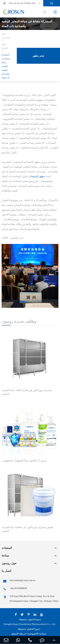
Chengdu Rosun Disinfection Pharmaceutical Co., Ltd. (29, 624)
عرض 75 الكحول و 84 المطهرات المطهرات (24, 461)
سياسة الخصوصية (37, 634)
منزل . (4, 34)
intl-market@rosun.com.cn (18, 581)
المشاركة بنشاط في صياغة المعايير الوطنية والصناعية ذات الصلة (6, 66)
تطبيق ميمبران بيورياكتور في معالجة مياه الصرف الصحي (27, 529)
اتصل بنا (6, 571)
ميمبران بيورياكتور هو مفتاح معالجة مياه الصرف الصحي (27, 392)
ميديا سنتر (6, 38)
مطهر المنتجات (37, 176)
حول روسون (9, 563)
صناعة (5, 556)
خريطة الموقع (19, 634)
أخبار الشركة (5, 46)
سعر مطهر (38, 56)
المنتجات (7, 548)
